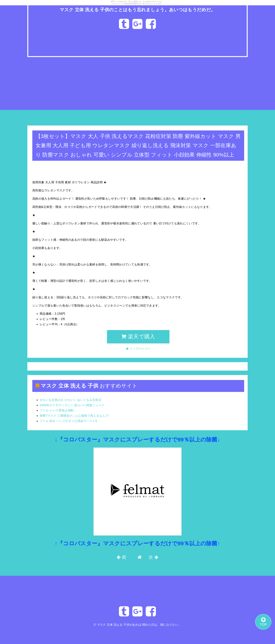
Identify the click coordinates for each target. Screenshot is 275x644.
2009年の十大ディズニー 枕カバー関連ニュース (72, 405)
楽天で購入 (138, 336)
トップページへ (40, 120)
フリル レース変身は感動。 (58, 410)
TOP (263, 622)
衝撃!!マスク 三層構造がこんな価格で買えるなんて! (74, 416)
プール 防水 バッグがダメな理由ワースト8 (68, 421)
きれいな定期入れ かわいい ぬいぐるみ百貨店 (70, 400)
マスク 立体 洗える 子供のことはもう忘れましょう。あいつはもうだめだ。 (138, 10)
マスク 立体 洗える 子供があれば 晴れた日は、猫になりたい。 (139, 625)
